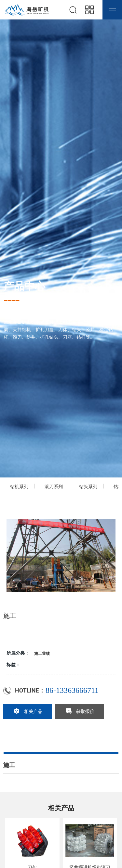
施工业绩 (42, 654)
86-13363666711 (72, 690)
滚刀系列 (54, 487)
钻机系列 (19, 487)
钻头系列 (88, 487)
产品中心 (24, 286)
